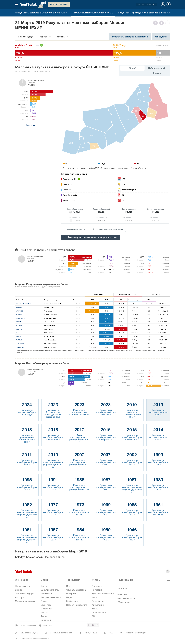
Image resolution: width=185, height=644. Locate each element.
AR (147, 4)
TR (139, 4)
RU (154, 4)
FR (150, 4)
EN (143, 4)
